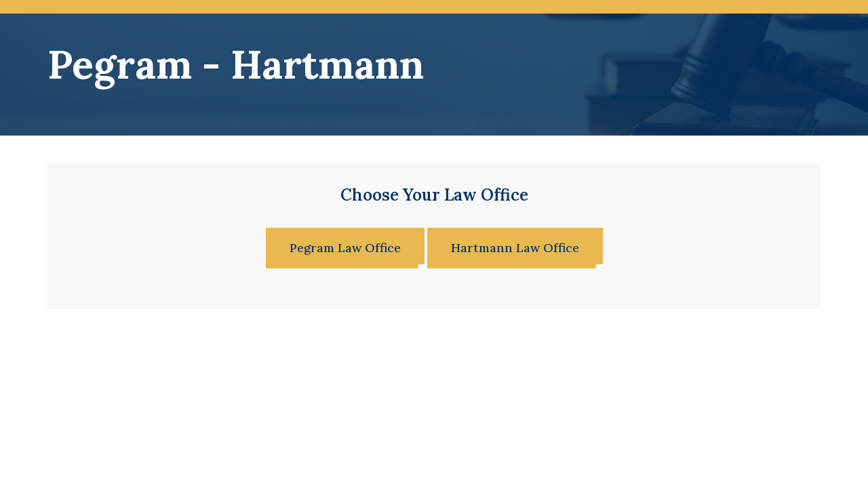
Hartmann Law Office (515, 248)
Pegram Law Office (345, 248)
